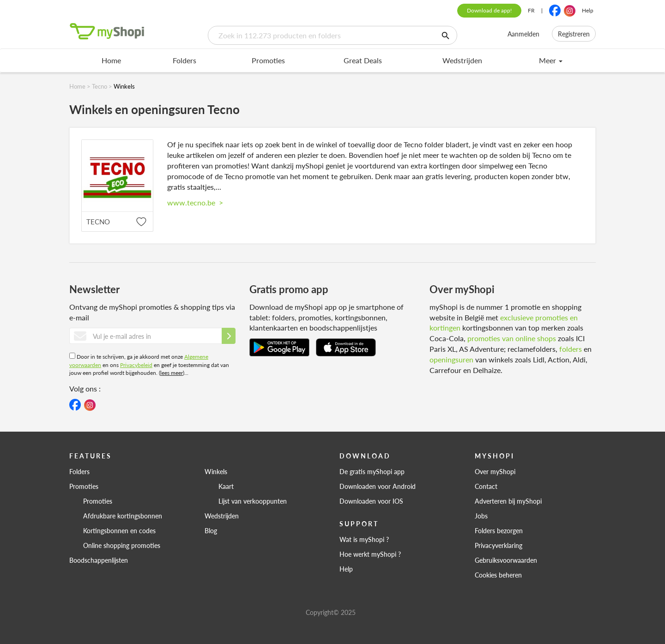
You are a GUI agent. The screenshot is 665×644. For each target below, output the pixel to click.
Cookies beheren (498, 575)
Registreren (574, 34)
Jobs (481, 516)
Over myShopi (495, 471)
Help (588, 10)
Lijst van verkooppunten (253, 501)
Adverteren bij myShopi (508, 501)
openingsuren (451, 359)
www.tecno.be (195, 202)
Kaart (226, 486)
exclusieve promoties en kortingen (504, 323)
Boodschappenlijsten (99, 560)
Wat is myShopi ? (364, 539)
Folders (184, 60)
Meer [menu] (551, 60)
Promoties (268, 60)
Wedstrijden (462, 60)
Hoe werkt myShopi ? (370, 554)
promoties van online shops (512, 338)
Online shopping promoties (122, 545)
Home (111, 60)
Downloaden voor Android (378, 486)
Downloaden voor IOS (371, 501)
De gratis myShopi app (372, 471)
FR (531, 10)
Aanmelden (523, 34)
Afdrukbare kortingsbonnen (123, 516)
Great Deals (363, 60)
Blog (211, 530)
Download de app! (489, 10)
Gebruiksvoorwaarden (506, 560)
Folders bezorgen (499, 530)
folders (571, 349)
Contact (486, 486)
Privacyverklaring (499, 545)
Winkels (216, 471)
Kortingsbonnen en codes (119, 530)
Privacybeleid (136, 365)
